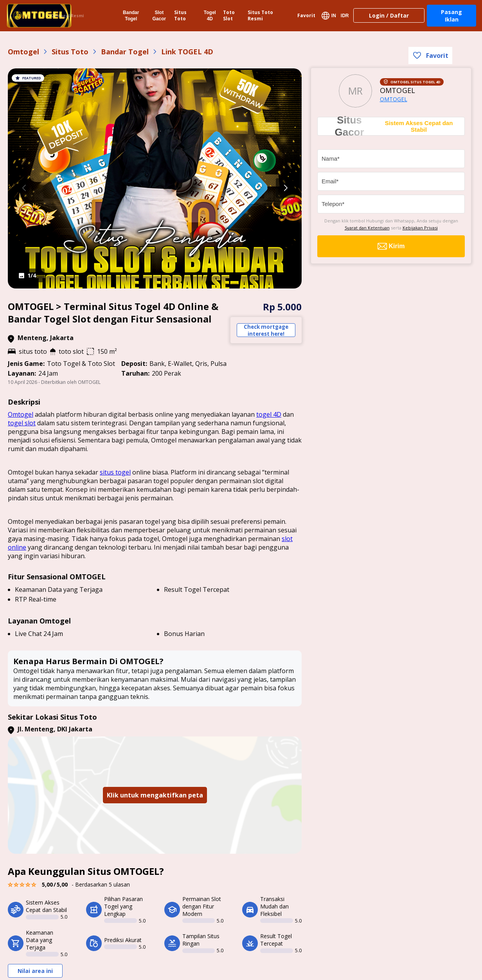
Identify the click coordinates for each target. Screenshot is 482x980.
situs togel (115, 472)
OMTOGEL (394, 99)
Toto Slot (229, 15)
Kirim (391, 246)
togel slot (22, 423)
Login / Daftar (389, 15)
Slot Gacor (159, 16)
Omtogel (23, 52)
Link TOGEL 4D (187, 52)
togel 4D (269, 414)
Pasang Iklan (451, 16)
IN (329, 16)
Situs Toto (180, 15)
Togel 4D (210, 16)
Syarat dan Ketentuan (367, 228)
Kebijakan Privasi (420, 228)
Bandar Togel (131, 16)
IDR (345, 16)
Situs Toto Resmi (260, 15)
